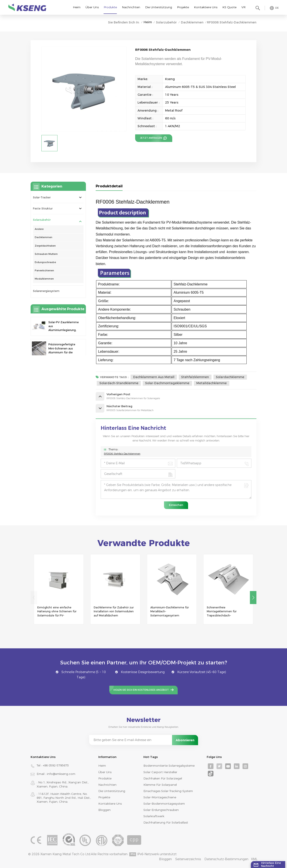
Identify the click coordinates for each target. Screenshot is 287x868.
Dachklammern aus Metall (154, 377)
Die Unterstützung (159, 7)
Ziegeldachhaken (45, 246)
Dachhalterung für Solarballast (166, 822)
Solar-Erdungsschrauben (161, 810)
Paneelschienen (44, 271)
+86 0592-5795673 (56, 765)
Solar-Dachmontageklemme (167, 383)
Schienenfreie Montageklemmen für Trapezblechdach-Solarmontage (222, 612)
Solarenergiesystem (46, 291)
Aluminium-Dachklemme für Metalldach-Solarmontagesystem (170, 611)
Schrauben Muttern (46, 254)
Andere (39, 229)
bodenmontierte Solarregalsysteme (169, 766)
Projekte (183, 7)
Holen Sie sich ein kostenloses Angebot (141, 690)
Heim (77, 7)
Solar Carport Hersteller (160, 772)
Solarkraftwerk (154, 816)
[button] (253, 598)
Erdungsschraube (45, 262)
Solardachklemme (230, 377)
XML (254, 859)
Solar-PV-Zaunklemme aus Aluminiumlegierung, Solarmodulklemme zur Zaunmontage (64, 326)
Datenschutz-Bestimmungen (226, 859)
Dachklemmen (192, 22)
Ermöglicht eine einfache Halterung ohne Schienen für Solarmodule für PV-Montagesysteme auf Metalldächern (57, 612)
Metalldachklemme (212, 383)
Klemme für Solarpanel (160, 785)
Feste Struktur (43, 208)
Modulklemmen (44, 279)
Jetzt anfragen (151, 138)
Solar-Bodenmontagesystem (164, 804)
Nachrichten (131, 7)
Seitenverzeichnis (188, 859)
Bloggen (104, 810)
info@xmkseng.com (61, 774)
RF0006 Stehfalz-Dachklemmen (122, 454)
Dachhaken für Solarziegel (163, 778)
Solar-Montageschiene (160, 797)
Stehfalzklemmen (195, 377)
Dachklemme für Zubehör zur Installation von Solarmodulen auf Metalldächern (114, 611)
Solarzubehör (166, 22)
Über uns (92, 7)
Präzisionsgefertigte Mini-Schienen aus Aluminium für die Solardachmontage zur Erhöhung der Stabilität (62, 349)
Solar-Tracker (42, 197)
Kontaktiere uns (206, 7)
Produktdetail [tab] (109, 186)
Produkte (110, 7)
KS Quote (229, 7)
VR (244, 7)
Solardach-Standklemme (119, 383)
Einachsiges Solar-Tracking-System (168, 791)
